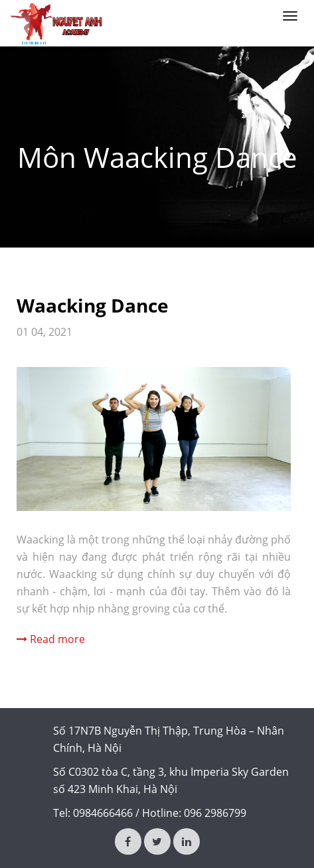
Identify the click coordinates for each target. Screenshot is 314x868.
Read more (57, 639)
